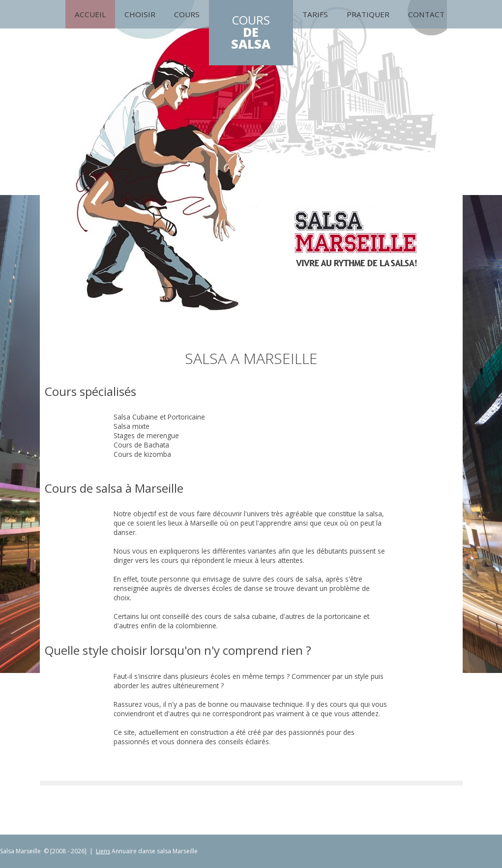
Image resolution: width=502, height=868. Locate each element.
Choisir (140, 14)
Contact (426, 14)
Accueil (90, 14)
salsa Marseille (177, 851)
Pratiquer (368, 14)
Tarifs (315, 14)
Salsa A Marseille (251, 358)
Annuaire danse (133, 851)
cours (187, 14)
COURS (251, 32)
